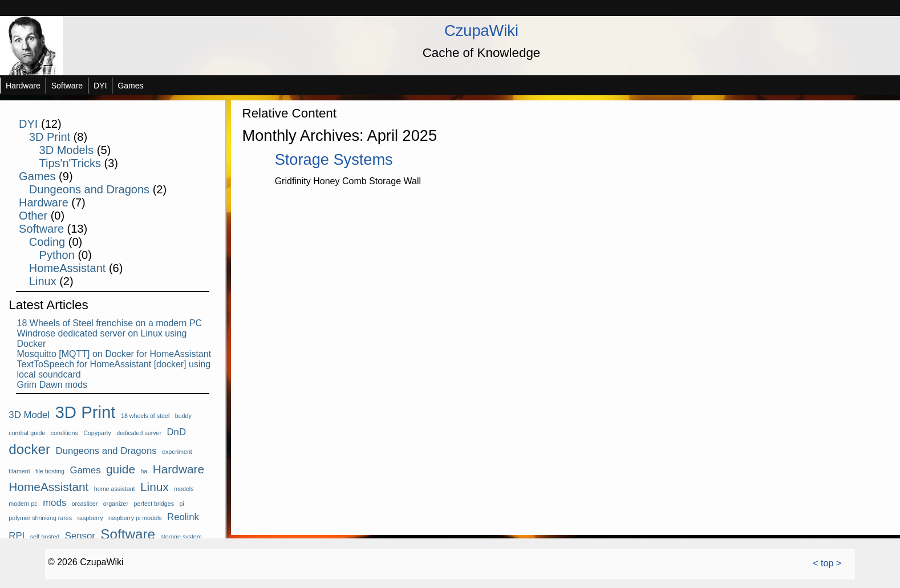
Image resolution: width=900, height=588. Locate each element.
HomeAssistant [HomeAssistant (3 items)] (48, 487)
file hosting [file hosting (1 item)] (50, 471)
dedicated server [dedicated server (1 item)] (139, 433)
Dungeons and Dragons (89, 189)
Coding (47, 242)
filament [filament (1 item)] (19, 471)
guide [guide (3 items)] (121, 469)
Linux (43, 281)
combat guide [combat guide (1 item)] (27, 433)
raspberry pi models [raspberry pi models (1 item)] (135, 518)
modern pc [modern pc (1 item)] (23, 504)
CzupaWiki (481, 31)
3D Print (50, 137)
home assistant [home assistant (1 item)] (115, 489)
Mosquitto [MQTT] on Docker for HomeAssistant (114, 354)
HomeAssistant (68, 268)
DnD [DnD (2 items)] (176, 432)
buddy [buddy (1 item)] (183, 416)
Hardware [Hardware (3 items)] (179, 469)
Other (33, 216)
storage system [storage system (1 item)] (181, 537)
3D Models (67, 150)
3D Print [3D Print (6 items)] (86, 412)
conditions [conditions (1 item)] (64, 433)
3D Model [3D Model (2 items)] (29, 415)
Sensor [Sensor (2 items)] (80, 536)
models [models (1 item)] (184, 489)
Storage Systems (334, 159)
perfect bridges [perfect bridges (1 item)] (154, 504)
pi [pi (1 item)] (182, 504)
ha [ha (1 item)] (144, 471)
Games (130, 86)
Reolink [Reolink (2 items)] (183, 517)
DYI (100, 86)
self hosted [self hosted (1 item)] (45, 537)
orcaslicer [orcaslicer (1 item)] (85, 504)
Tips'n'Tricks (70, 163)
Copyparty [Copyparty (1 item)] (97, 433)
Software (67, 86)
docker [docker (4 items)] (29, 449)
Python (57, 255)
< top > (827, 563)
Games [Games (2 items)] (86, 470)
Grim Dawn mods (52, 385)
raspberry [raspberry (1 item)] (90, 518)
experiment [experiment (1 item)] (177, 452)
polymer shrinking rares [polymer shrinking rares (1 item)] (40, 518)
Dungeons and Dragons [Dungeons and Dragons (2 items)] (106, 451)
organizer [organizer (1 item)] (116, 504)
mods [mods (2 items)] (54, 503)
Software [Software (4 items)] (128, 534)
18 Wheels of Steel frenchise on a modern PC (110, 323)
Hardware (23, 86)
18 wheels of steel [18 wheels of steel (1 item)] (145, 416)
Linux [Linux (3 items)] (155, 487)
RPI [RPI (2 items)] (17, 536)
